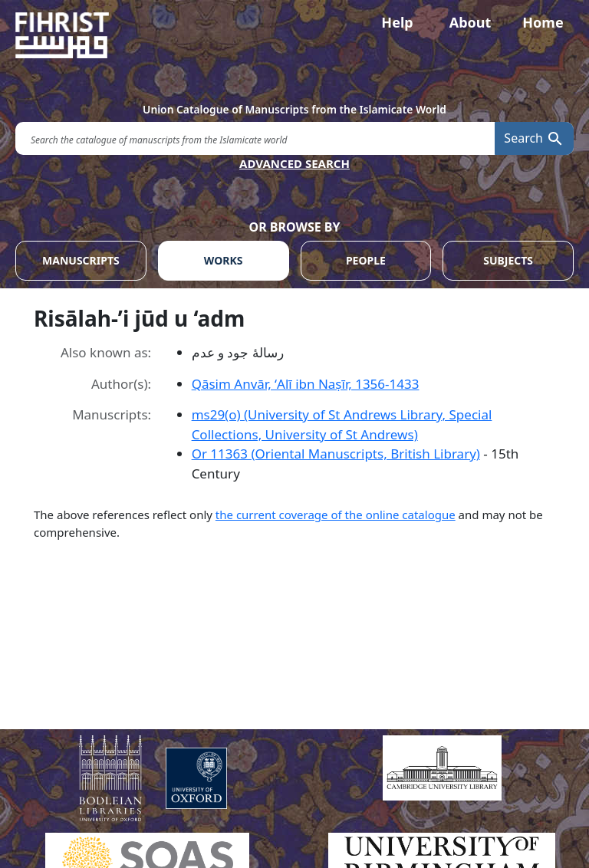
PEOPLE (366, 260)
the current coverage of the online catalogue (336, 515)
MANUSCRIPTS (81, 260)
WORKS (224, 260)
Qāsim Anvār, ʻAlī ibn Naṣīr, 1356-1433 (306, 384)
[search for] (255, 138)
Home (543, 22)
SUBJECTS (508, 260)
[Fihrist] (294, 35)
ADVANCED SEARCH (294, 163)
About (471, 22)
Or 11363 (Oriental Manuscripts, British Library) (336, 454)
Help (397, 22)
